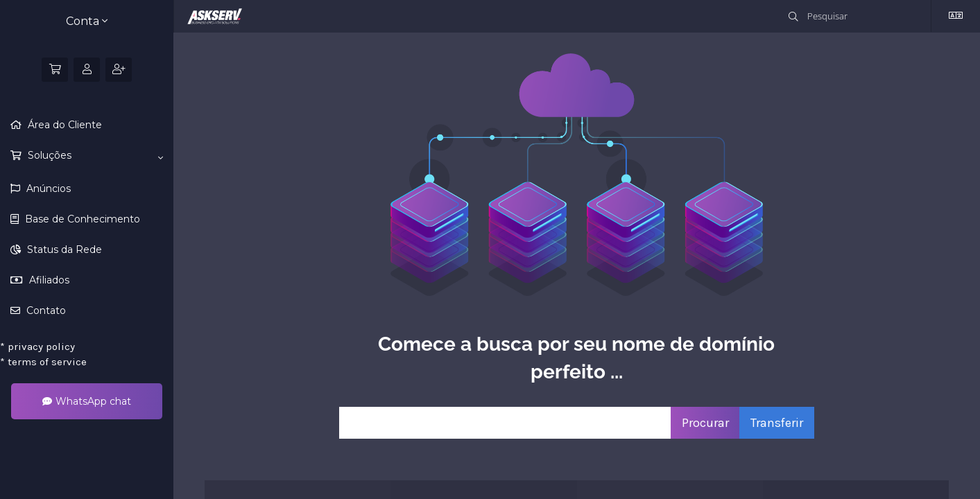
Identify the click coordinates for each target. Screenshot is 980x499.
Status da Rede (63, 249)
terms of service (43, 362)
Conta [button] (87, 21)
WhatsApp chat (87, 401)
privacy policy (37, 347)
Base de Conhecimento (81, 219)
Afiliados (48, 280)
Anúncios (47, 189)
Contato (45, 310)
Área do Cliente (63, 125)
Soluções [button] (94, 156)
